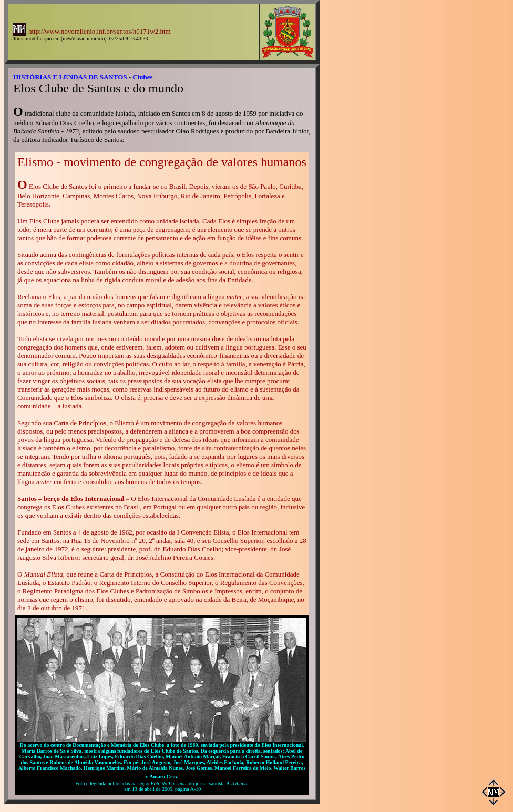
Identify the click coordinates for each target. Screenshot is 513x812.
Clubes (142, 77)
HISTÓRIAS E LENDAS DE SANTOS (70, 77)
